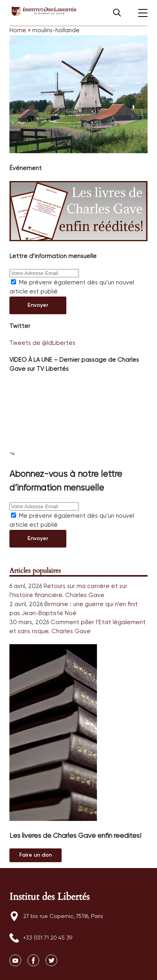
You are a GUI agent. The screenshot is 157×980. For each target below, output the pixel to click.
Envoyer (38, 305)
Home (18, 30)
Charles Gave (85, 595)
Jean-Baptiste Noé (49, 613)
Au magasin (36, 855)
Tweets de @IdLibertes (42, 343)
